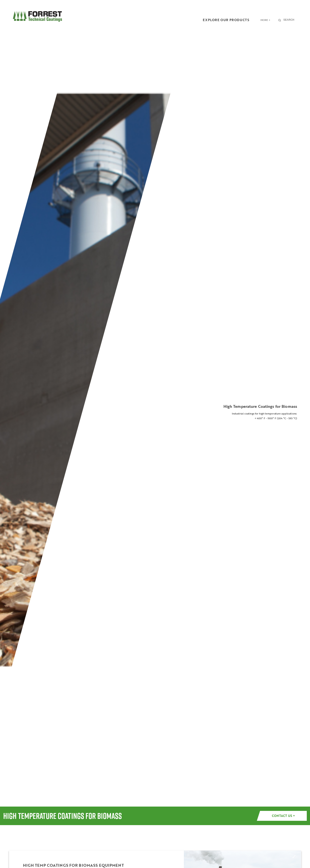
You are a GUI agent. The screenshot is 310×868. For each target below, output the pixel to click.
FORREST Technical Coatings (37, 16)
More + (265, 20)
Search (289, 20)
